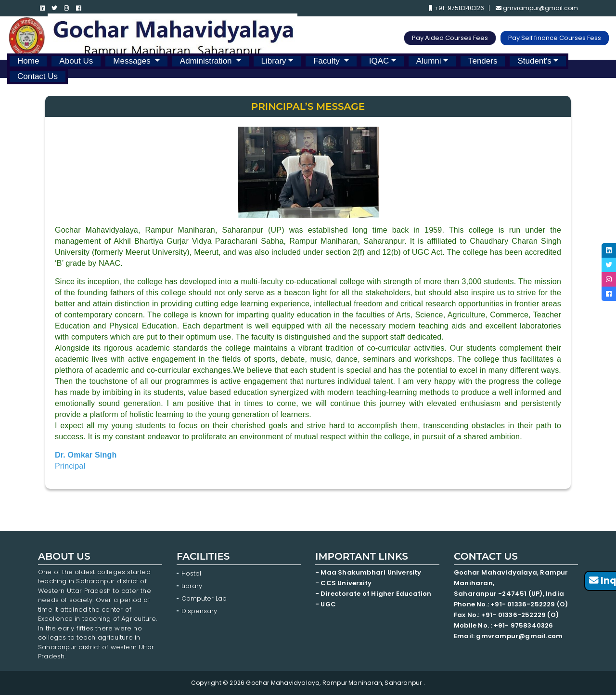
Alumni (429, 61)
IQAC (379, 61)
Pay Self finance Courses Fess (555, 38)
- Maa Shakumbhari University (369, 572)
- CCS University (343, 583)
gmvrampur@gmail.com (537, 8)
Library (274, 61)
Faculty (328, 61)
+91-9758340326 (456, 8)
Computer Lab (205, 598)
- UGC (326, 604)
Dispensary (199, 611)
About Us (76, 61)
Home (28, 61)
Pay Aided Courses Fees (450, 38)
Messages (133, 61)
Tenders (483, 61)
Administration (207, 61)
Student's (534, 61)
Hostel (191, 573)
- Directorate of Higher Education (374, 594)
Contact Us (38, 76)
